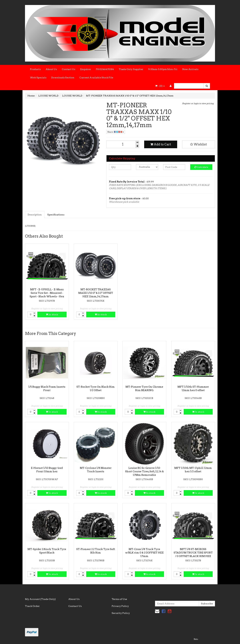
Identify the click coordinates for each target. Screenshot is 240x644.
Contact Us (68, 69)
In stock (52, 314)
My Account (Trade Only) (40, 599)
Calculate (201, 167)
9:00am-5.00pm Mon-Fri (163, 69)
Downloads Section (63, 78)
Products (35, 69)
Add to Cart (161, 144)
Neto (196, 639)
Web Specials (38, 78)
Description (35, 215)
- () (160, 86)
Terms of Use (119, 599)
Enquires (85, 69)
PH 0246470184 (105, 69)
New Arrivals (190, 69)
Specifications (56, 215)
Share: (116, 132)
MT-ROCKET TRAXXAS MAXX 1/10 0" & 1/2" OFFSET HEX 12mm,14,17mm (96, 293)
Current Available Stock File (96, 78)
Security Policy (121, 613)
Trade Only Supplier (131, 69)
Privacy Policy (120, 606)
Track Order (32, 606)
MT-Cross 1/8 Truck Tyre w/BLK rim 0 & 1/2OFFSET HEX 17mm (144, 553)
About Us (51, 69)
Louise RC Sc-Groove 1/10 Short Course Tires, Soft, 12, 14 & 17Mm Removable (144, 471)
